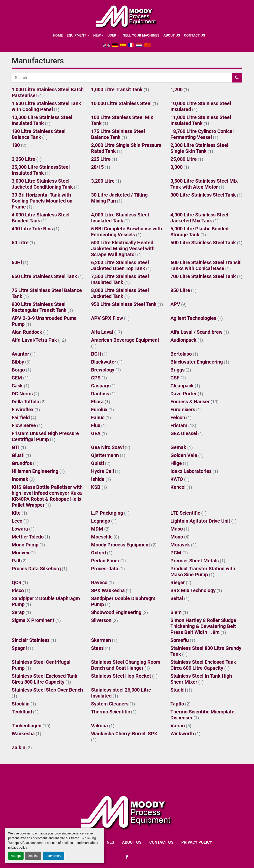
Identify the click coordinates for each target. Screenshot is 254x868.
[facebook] (127, 857)
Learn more (54, 856)
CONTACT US (195, 35)
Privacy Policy (197, 842)
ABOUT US (172, 35)
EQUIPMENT (77, 35)
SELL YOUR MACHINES (141, 35)
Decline (33, 856)
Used (112, 35)
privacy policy (17, 847)
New (97, 35)
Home (58, 35)
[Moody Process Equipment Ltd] (127, 812)
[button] (78, 35)
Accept (16, 856)
